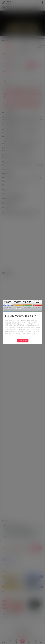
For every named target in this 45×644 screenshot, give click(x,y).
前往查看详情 (23, 341)
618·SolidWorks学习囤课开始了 (21, 316)
